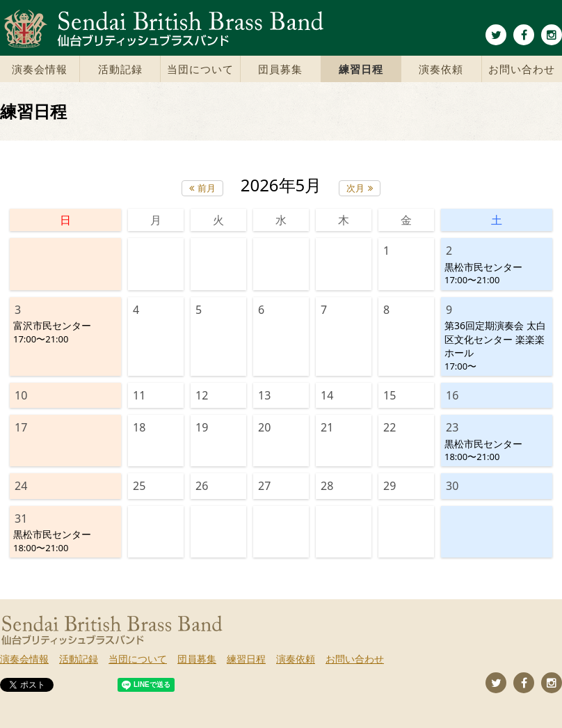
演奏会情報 (40, 69)
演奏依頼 (441, 69)
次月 (355, 188)
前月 (207, 188)
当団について (200, 69)
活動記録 (120, 69)
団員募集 (280, 69)
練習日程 (361, 69)
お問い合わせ (522, 69)
